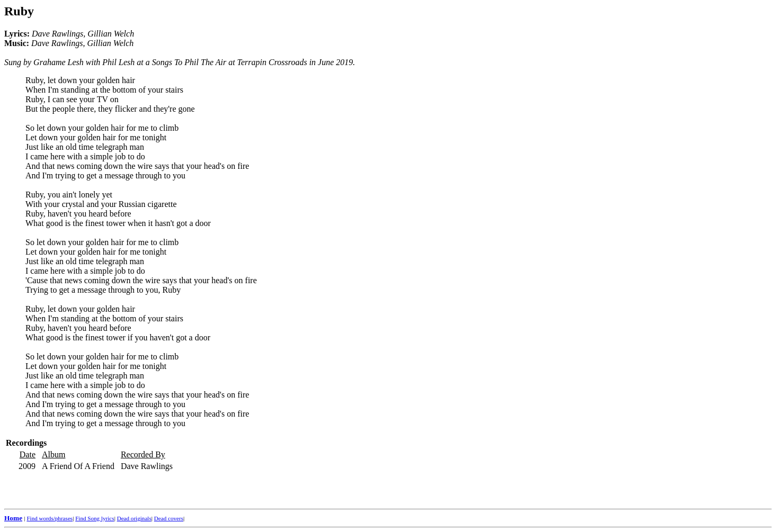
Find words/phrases (50, 518)
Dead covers (169, 518)
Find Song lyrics (95, 518)
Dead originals (134, 518)
